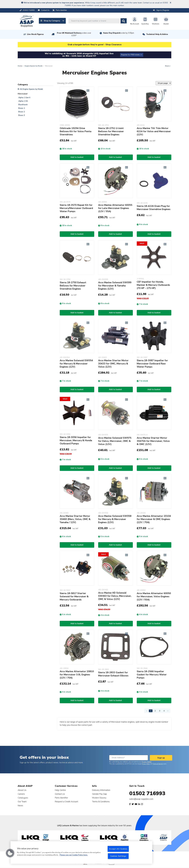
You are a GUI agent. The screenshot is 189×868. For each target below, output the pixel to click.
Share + (168, 66)
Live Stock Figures (35, 34)
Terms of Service (158, 764)
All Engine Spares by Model (30, 89)
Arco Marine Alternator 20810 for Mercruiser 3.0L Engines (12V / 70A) (77, 675)
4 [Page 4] (164, 711)
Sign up (161, 758)
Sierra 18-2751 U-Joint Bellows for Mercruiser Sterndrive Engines (111, 131)
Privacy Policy (146, 764)
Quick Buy (145, 21)
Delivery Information (101, 790)
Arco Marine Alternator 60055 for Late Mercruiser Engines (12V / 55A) (115, 208)
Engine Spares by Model (34, 66)
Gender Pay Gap (99, 794)
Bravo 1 (22, 108)
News (20, 805)
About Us (22, 790)
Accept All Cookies (118, 849)
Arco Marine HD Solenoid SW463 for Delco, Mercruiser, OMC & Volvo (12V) (115, 596)
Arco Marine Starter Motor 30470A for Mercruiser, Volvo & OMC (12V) (153, 441)
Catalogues (23, 798)
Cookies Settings (118, 856)
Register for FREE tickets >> (132, 55)
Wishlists (156, 21)
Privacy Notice (146, 762)
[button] (10, 853)
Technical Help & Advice (157, 34)
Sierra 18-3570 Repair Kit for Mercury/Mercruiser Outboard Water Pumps (76, 208)
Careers (21, 794)
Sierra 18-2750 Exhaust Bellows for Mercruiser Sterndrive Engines (73, 286)
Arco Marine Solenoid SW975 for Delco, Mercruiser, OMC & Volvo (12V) (115, 441)
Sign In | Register (161, 10)
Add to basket (77, 157)
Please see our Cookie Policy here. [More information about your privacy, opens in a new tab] (74, 855)
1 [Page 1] (151, 711)
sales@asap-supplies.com (141, 799)
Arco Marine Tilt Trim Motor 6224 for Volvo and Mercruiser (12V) (154, 131)
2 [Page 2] (155, 711)
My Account (135, 21)
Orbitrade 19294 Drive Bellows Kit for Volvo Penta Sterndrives (76, 131)
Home (20, 66)
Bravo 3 (22, 115)
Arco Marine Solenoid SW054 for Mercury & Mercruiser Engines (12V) (76, 364)
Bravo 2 (22, 112)
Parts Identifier (61, 798)
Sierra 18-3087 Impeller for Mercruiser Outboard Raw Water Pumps (152, 364)
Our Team (22, 802)
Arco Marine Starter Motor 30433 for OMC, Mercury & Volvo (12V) (113, 364)
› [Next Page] (168, 711)
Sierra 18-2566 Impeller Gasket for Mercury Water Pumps (152, 675)
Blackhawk (23, 105)
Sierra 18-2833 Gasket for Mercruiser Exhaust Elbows (113, 674)
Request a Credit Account (66, 802)
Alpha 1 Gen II (24, 98)
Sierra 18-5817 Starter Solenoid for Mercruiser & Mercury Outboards (74, 596)
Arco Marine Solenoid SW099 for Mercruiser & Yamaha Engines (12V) (115, 286)
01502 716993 (147, 793)
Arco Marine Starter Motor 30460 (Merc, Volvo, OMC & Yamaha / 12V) (75, 519)
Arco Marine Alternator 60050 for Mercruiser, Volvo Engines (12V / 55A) (154, 596)
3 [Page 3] (160, 711)
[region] (81, 852)
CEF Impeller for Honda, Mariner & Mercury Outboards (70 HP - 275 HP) (153, 285)
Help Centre (60, 790)
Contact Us (60, 794)
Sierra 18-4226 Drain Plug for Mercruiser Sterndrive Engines (154, 208)
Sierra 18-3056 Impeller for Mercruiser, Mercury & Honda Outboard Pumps (76, 440)
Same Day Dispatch (119, 33)
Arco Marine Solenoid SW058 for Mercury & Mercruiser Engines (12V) (115, 519)
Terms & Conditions (101, 802)
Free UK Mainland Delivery (74, 34)
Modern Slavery (99, 798)
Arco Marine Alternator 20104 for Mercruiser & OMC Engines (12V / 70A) (154, 519)
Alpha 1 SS (23, 101)
